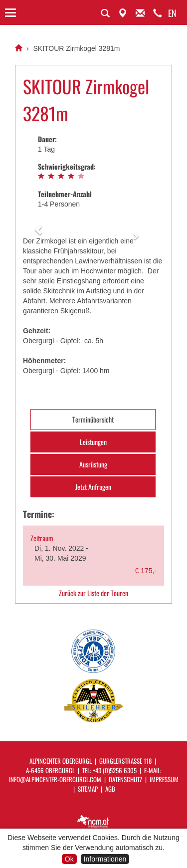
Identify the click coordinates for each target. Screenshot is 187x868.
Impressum (164, 779)
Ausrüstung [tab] (93, 464)
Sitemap (88, 789)
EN (172, 13)
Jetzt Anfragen (93, 487)
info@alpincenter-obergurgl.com (55, 779)
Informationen (105, 859)
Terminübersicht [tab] (93, 419)
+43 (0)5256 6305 (115, 770)
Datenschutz (125, 779)
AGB (110, 789)
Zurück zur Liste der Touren (93, 593)
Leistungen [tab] (93, 442)
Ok (69, 859)
